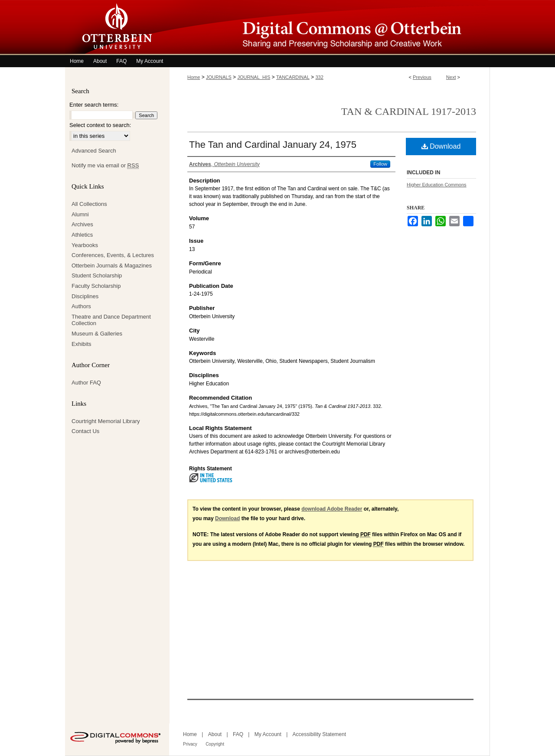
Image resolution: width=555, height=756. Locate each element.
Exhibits (82, 344)
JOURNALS (219, 77)
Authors (81, 306)
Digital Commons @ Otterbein (330, 28)
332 (319, 77)
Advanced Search (94, 151)
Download (441, 146)
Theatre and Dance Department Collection (111, 320)
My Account (268, 734)
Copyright (215, 744)
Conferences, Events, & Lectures (113, 255)
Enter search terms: (94, 105)
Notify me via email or (105, 166)
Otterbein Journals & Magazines (112, 266)
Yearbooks (85, 245)
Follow (380, 164)
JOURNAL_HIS (254, 77)
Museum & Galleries (97, 334)
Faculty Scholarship (96, 286)
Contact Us (85, 431)
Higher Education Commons (437, 185)
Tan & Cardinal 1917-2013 (409, 111)
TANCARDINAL (293, 77)
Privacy (190, 744)
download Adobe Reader (332, 509)
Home (194, 77)
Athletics (82, 235)
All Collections (89, 204)
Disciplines (85, 296)
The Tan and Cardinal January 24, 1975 (273, 145)
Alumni (80, 214)
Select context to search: (100, 125)
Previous (422, 77)
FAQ (238, 734)
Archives (82, 224)
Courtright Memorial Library (106, 421)
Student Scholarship (97, 275)
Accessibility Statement (319, 734)
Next (451, 77)
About (215, 734)
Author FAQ (86, 383)
